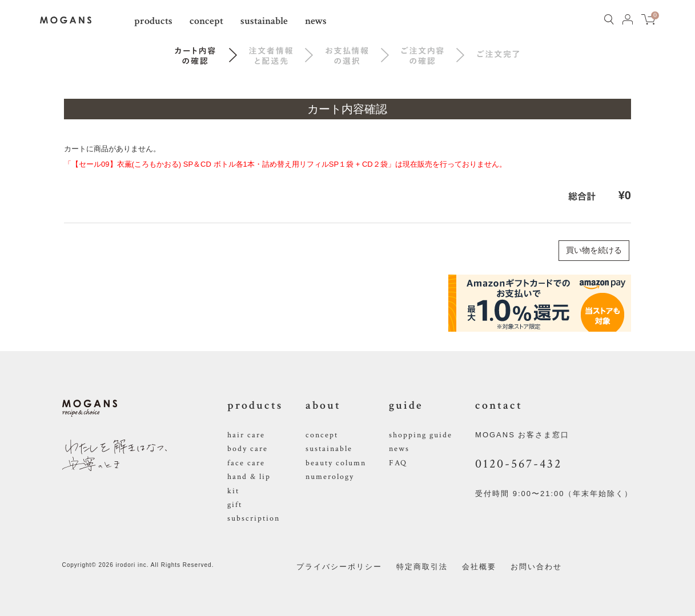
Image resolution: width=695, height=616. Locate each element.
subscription (254, 518)
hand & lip (249, 477)
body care (248, 449)
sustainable (264, 21)
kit (233, 491)
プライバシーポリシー (339, 567)
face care (246, 463)
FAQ (398, 463)
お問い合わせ (536, 567)
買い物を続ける (594, 250)
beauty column (336, 463)
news (316, 21)
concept (206, 21)
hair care (246, 435)
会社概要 (479, 567)
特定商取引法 (422, 567)
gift (235, 505)
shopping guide (421, 435)
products (153, 21)
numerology (330, 477)
